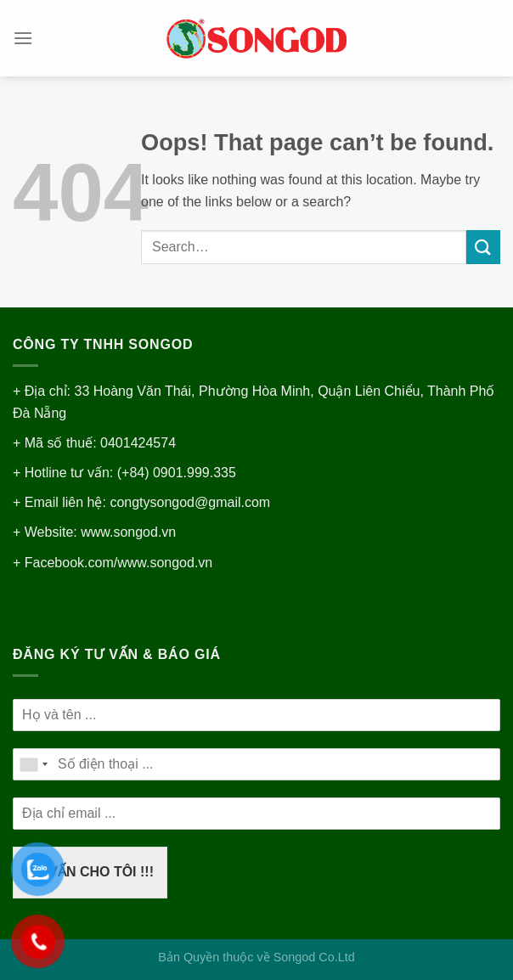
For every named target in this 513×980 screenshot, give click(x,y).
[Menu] (23, 38)
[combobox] (33, 764)
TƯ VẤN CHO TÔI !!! (90, 872)
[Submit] (483, 247)
